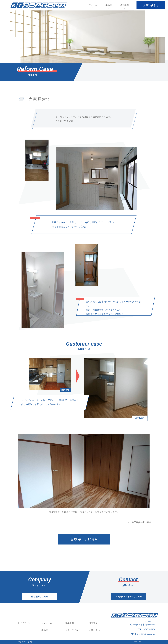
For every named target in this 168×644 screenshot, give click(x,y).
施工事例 (124, 5)
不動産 (109, 5)
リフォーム (92, 5)
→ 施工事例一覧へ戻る (139, 522)
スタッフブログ (73, 630)
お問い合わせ (95, 630)
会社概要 (93, 623)
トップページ (24, 623)
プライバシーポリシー (26, 642)
